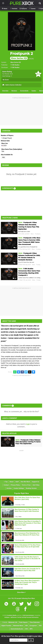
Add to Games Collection (12, 85)
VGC (40, 626)
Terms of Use (26, 485)
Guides (34, 91)
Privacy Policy (15, 485)
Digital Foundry (6, 626)
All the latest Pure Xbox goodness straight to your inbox (22, 636)
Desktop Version (31, 488)
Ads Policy (36, 485)
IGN (26, 626)
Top (6, 482)
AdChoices (13, 617)
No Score (6, 80)
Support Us (36, 482)
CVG (26, 629)
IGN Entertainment (28, 615)
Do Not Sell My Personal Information (28, 617)
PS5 (3, 157)
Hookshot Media (12, 615)
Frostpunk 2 (22, 56)
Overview (5, 91)
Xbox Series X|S (16, 62)
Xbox (32, 234)
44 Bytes (7, 617)
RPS (31, 629)
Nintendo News (18, 626)
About (11, 482)
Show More (21, 592)
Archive (9, 488)
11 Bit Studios (15, 65)
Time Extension (35, 622)
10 (14, 278)
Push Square (23, 622)
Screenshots (24, 91)
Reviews (14, 91)
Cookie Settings (19, 488)
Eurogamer (33, 626)
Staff (17, 482)
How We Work (25, 482)
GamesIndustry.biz (17, 629)
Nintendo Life (13, 622)
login (28, 424)
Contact (6, 485)
